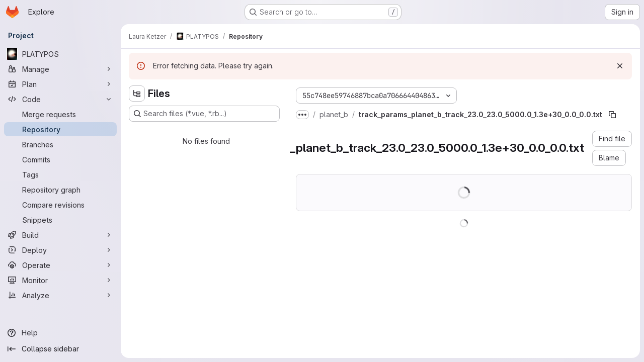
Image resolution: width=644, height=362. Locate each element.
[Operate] (60, 265)
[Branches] (60, 144)
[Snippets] (60, 220)
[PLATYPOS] (60, 54)
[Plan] (60, 84)
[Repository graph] (60, 190)
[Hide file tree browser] (137, 94)
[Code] (60, 99)
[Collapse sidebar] (60, 349)
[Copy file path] (612, 115)
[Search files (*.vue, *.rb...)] (204, 114)
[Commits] (60, 159)
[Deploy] (60, 250)
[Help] (60, 333)
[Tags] (60, 174)
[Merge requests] (60, 114)
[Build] (60, 235)
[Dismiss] (620, 66)
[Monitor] (60, 280)
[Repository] (60, 129)
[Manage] (60, 69)
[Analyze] (60, 295)
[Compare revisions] (60, 205)
